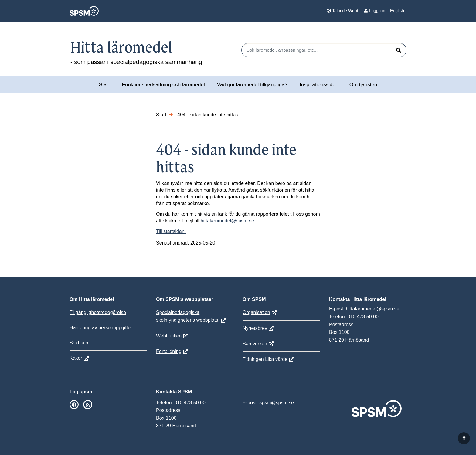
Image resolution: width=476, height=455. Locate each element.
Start (104, 85)
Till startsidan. (171, 231)
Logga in (375, 11)
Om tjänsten (363, 85)
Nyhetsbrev (255, 328)
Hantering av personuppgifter (101, 328)
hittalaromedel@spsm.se (227, 221)
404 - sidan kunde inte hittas (208, 115)
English (397, 11)
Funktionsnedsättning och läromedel (163, 85)
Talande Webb (343, 11)
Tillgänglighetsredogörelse (98, 312)
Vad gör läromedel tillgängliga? (252, 85)
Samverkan (255, 344)
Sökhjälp (79, 343)
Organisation (256, 312)
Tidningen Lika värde (265, 359)
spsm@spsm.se (277, 403)
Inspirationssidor (318, 85)
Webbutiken (169, 336)
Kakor (76, 358)
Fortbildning (169, 351)
